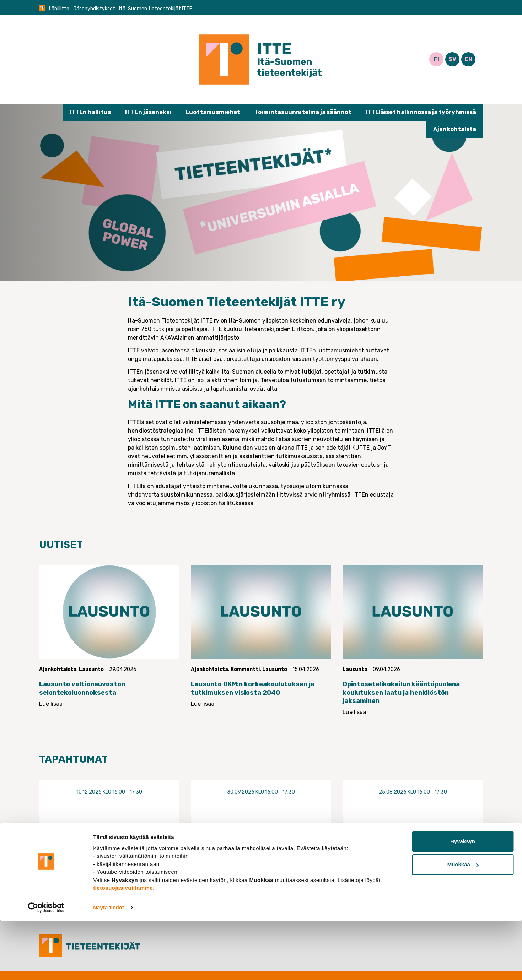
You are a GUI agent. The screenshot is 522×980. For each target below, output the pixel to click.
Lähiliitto (59, 9)
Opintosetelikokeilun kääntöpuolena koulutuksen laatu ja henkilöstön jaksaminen (401, 692)
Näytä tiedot (109, 966)
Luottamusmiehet (213, 112)
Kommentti (245, 669)
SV (452, 59)
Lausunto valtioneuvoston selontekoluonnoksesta (82, 688)
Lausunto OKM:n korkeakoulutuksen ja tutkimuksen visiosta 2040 (253, 688)
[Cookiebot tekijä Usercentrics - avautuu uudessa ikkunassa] (46, 966)
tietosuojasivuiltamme (123, 946)
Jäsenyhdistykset (94, 9)
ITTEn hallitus (90, 112)
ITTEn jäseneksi (148, 112)
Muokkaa (463, 923)
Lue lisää (51, 704)
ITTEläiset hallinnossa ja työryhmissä (421, 112)
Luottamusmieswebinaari (109, 837)
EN (469, 59)
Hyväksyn (463, 900)
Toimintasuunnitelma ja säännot (303, 112)
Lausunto (91, 669)
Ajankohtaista (455, 129)
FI (437, 59)
